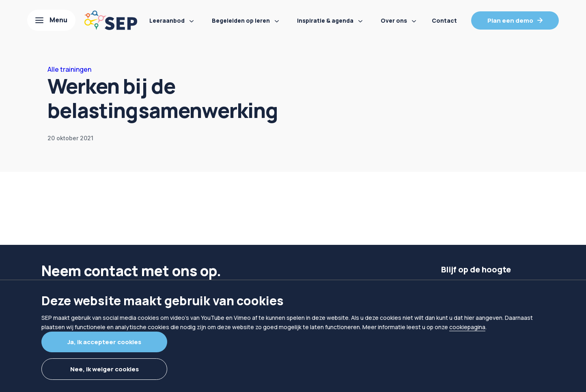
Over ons (394, 20)
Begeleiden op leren (241, 20)
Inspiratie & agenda (325, 20)
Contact (444, 20)
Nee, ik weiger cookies (104, 369)
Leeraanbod (167, 20)
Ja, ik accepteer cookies (104, 342)
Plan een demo (510, 20)
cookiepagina (467, 327)
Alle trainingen (69, 69)
